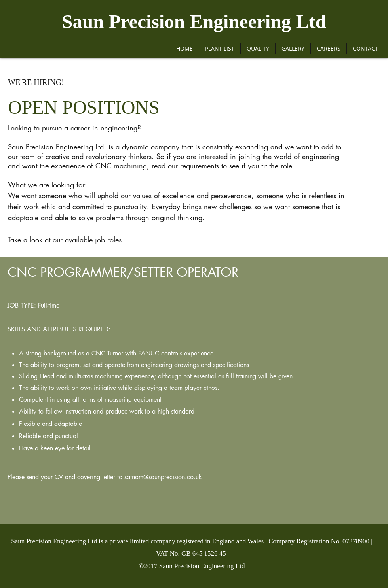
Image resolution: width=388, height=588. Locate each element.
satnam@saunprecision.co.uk (163, 477)
